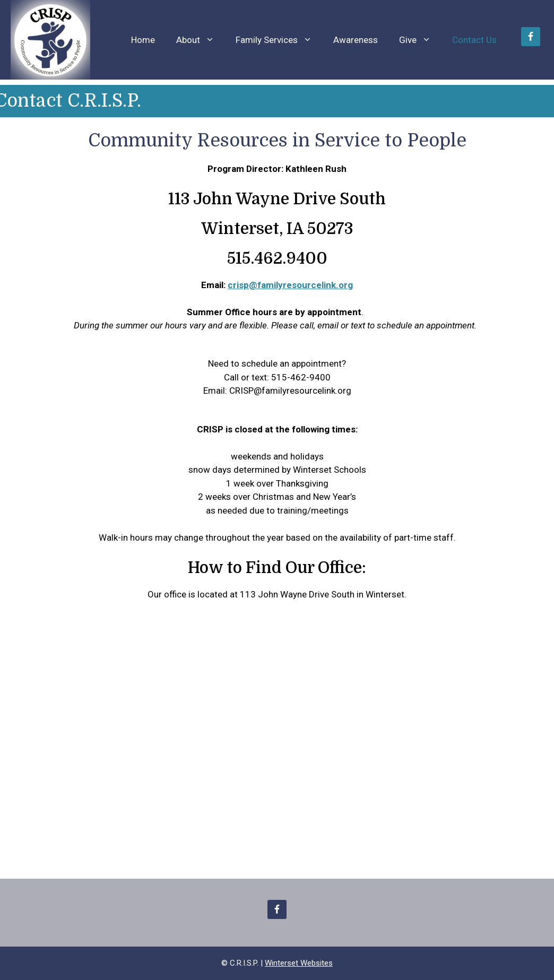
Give (420, 40)
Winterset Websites (299, 963)
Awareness (356, 40)
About (201, 40)
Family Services (279, 40)
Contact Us (474, 40)
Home (143, 40)
